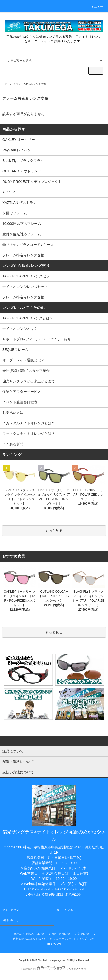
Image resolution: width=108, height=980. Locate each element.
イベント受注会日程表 (20, 402)
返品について (86, 934)
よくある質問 (13, 444)
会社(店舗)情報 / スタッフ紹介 (26, 371)
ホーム (9, 84)
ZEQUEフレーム (15, 350)
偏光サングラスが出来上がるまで (29, 381)
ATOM (57, 944)
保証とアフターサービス (22, 392)
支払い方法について (37, 934)
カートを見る (65, 910)
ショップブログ (86, 939)
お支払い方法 (13, 413)
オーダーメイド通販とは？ (23, 360)
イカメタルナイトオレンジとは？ (29, 423)
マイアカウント (12, 910)
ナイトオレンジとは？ (20, 329)
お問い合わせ (11, 920)
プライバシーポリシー (59, 939)
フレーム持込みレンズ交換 (31, 84)
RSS (50, 944)
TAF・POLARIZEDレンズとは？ (28, 318)
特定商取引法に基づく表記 (28, 939)
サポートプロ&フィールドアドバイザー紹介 (37, 339)
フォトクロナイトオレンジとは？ (29, 434)
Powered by (54, 969)
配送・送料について (63, 934)
